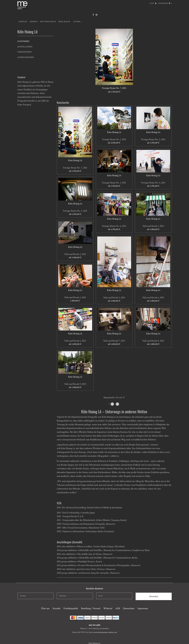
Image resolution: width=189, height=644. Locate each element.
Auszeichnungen (26, 57)
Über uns (45, 608)
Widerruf (108, 608)
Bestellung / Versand (91, 608)
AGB (118, 608)
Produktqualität (71, 608)
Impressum (143, 608)
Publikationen (25, 52)
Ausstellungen (25, 47)
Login (153, 3)
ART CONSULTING (48, 21)
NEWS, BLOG (64, 21)
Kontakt (57, 608)
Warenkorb (165, 3)
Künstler (23, 21)
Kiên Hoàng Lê (75, 160)
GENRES (34, 21)
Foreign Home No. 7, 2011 (114, 88)
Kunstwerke (23, 41)
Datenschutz (129, 608)
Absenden (154, 596)
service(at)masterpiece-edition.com (105, 632)
